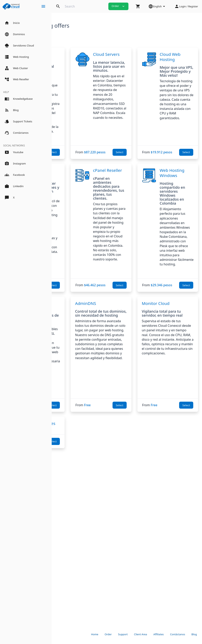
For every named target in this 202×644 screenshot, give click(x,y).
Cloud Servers (135, 57)
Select (87, 207)
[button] (138, 6)
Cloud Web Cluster (88, 228)
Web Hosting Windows (186, 231)
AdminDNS (120, 415)
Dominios (87, 54)
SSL (81, 415)
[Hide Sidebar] (43, 6)
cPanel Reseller (135, 228)
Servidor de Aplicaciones (72, 572)
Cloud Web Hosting (185, 59)
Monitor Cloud (173, 415)
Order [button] (118, 6)
